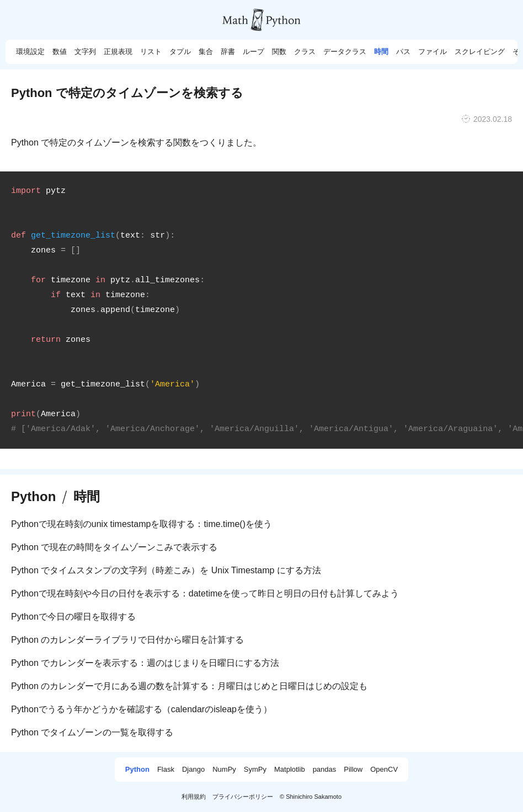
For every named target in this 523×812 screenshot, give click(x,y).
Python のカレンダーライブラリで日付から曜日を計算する (127, 640)
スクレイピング (480, 52)
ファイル (433, 52)
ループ (254, 52)
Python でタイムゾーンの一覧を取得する (92, 732)
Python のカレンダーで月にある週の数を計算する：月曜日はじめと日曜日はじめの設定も (189, 686)
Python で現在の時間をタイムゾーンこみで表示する (114, 547)
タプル (180, 52)
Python (33, 497)
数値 (60, 52)
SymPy (255, 770)
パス (403, 52)
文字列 (85, 52)
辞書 (228, 52)
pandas (325, 770)
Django (193, 770)
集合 (206, 52)
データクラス (345, 52)
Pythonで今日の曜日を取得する (73, 617)
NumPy (224, 770)
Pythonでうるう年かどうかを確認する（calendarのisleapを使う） (142, 709)
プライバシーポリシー (243, 797)
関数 (279, 52)
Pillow (353, 770)
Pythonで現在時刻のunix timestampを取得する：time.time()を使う (142, 524)
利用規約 (194, 797)
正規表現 (118, 52)
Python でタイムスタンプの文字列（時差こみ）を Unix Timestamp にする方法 (166, 570)
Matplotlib (290, 770)
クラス (305, 52)
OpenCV (384, 770)
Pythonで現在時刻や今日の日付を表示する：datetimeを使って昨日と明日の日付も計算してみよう (205, 593)
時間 (381, 52)
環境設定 (30, 52)
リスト (151, 52)
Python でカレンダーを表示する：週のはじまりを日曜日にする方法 (145, 663)
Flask (166, 770)
